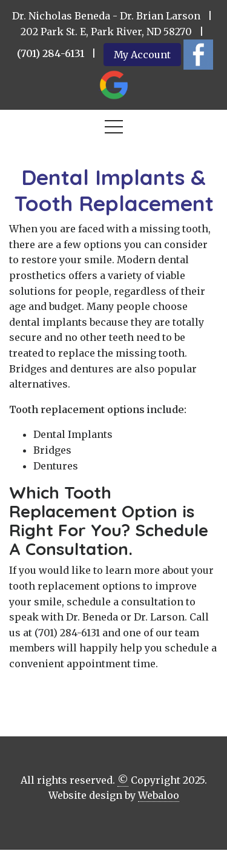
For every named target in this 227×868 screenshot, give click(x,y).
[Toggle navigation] (114, 129)
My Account (142, 55)
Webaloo (159, 795)
